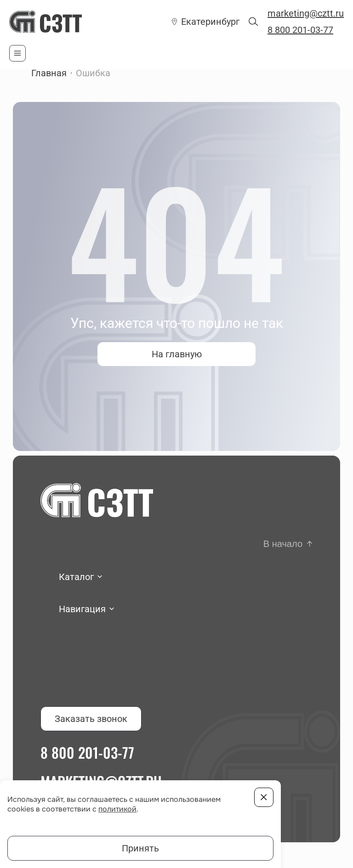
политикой (117, 809)
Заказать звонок (91, 719)
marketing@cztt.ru (306, 13)
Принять (140, 848)
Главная (49, 73)
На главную (177, 354)
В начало (283, 544)
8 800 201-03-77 (300, 30)
